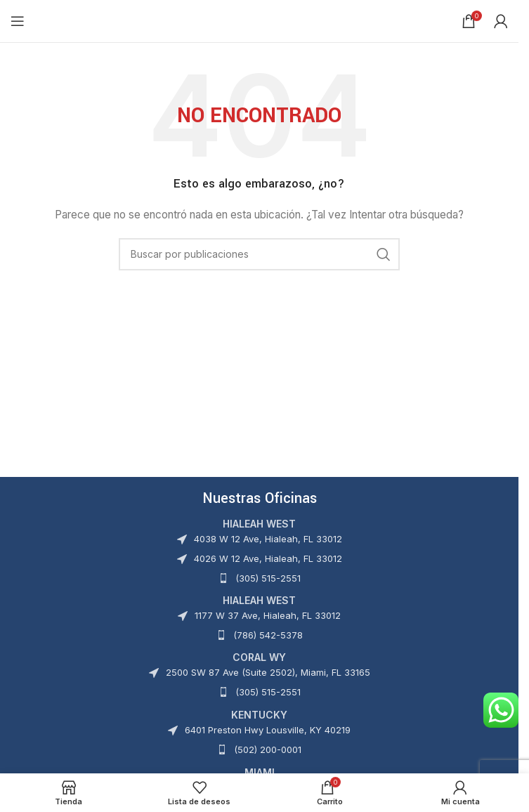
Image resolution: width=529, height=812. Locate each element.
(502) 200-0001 (268, 749)
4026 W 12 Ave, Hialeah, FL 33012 (268, 558)
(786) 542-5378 (268, 635)
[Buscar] (259, 254)
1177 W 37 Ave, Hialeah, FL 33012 (268, 615)
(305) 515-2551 (268, 578)
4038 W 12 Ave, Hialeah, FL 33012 (268, 539)
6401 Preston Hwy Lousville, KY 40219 (268, 730)
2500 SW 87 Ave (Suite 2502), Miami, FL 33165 (268, 672)
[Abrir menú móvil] (18, 21)
